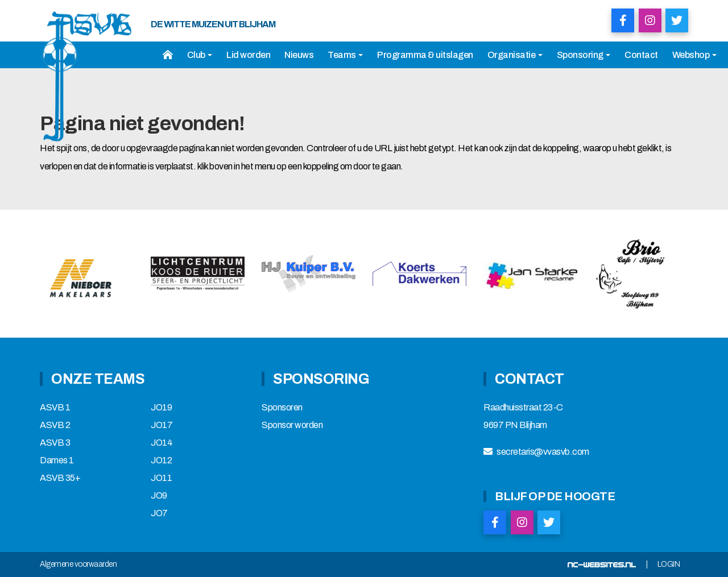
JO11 (161, 478)
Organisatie (515, 55)
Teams (345, 55)
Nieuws (299, 55)
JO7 (159, 513)
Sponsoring (584, 55)
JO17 (162, 425)
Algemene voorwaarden (78, 564)
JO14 (162, 443)
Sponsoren (282, 408)
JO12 (161, 460)
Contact (641, 55)
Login (669, 564)
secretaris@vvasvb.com (543, 452)
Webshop (694, 55)
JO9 (159, 496)
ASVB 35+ (60, 478)
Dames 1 (57, 460)
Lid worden (248, 55)
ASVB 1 (55, 408)
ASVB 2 (55, 425)
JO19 (161, 408)
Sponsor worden (292, 425)
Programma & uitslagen (425, 55)
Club (200, 55)
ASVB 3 (55, 443)
